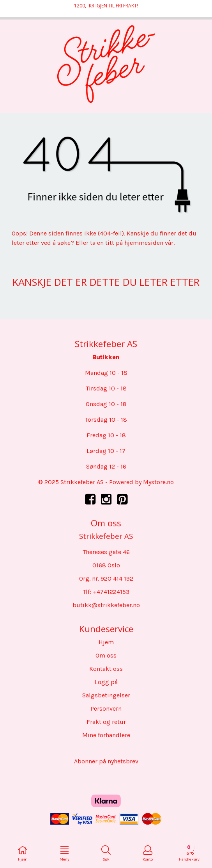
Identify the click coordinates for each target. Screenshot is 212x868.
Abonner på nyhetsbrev (106, 761)
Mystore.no (158, 482)
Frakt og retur (106, 722)
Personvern (106, 708)
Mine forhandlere (106, 735)
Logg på (106, 682)
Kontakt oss (106, 669)
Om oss (106, 655)
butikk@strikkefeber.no (106, 605)
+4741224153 (111, 592)
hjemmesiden (144, 243)
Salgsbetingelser (106, 695)
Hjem (106, 642)
